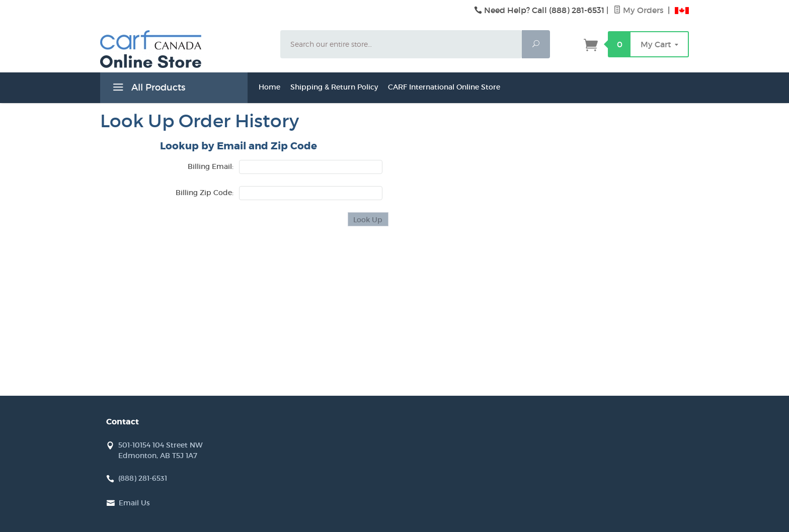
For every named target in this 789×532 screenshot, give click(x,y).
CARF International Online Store (444, 87)
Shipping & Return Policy (334, 87)
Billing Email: (211, 166)
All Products (148, 89)
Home (269, 87)
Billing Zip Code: (205, 193)
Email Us (134, 503)
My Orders (640, 10)
